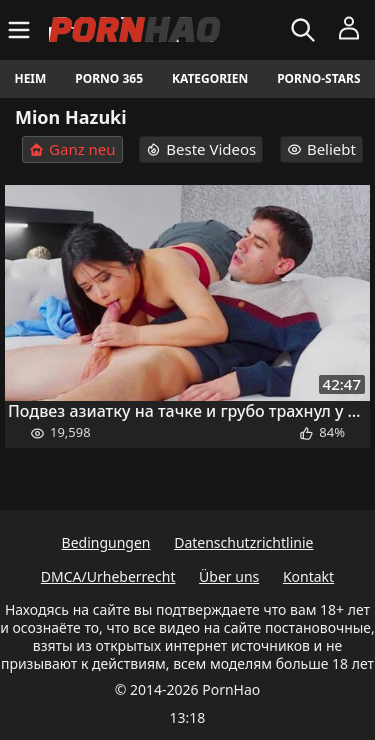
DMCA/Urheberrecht (108, 576)
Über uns (229, 576)
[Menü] (21, 30)
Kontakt (308, 576)
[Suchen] (305, 30)
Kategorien (210, 78)
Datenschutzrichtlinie (243, 542)
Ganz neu (72, 149)
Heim (30, 78)
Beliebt (321, 149)
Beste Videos (201, 149)
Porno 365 (109, 78)
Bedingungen (106, 542)
